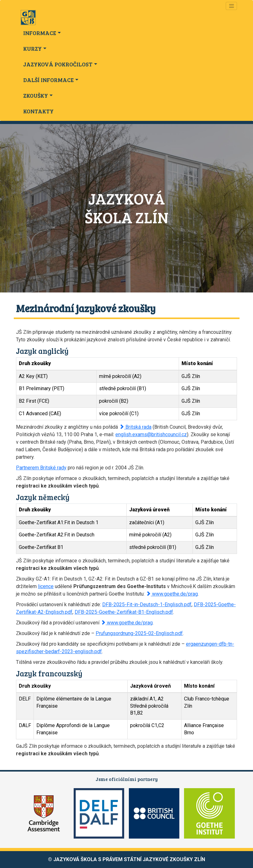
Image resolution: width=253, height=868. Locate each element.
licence (46, 586)
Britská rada (135, 427)
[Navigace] (231, 6)
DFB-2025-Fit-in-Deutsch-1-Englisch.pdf (147, 604)
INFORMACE (40, 33)
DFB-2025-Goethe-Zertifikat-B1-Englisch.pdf (124, 612)
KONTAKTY (38, 111)
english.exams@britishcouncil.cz (151, 434)
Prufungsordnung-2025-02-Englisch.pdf (139, 633)
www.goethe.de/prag (172, 594)
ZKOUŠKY (36, 96)
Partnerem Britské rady (41, 468)
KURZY (32, 49)
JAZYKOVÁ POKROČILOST (58, 64)
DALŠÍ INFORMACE (48, 80)
